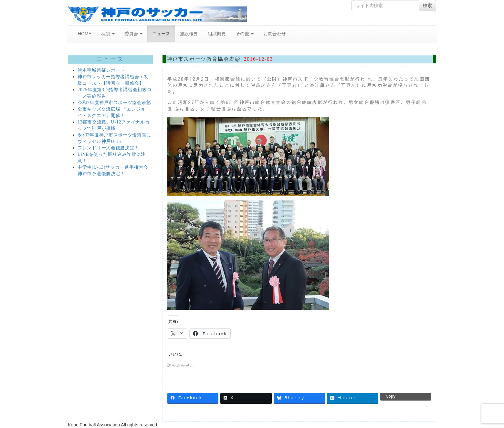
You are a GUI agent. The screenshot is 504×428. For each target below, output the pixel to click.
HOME (85, 34)
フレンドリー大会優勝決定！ (108, 148)
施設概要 (189, 34)
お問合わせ (275, 34)
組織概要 (217, 34)
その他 (245, 34)
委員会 (133, 34)
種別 (108, 34)
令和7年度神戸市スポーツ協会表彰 (114, 103)
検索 (427, 5)
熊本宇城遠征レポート (101, 70)
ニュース (161, 34)
